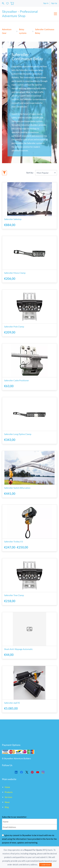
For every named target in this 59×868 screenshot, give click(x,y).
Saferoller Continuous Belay (45, 31)
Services (8, 797)
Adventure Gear (7, 31)
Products (9, 792)
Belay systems (23, 31)
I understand (45, 865)
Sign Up (54, 3)
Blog (7, 807)
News (7, 802)
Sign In (46, 3)
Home (7, 787)
